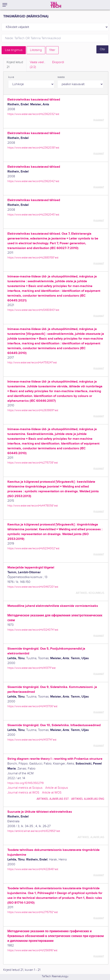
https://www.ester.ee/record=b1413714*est (32, 740)
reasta (61, 77)
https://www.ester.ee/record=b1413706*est (32, 706)
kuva (11, 77)
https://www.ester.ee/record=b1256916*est (32, 950)
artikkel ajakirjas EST (53, 799)
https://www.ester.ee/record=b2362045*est (33, 215)
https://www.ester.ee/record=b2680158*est (33, 258)
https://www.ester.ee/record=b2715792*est (33, 912)
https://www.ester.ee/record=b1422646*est (33, 869)
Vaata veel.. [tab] (38, 65)
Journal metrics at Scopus (25, 788)
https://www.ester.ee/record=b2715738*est (33, 463)
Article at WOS (52, 793)
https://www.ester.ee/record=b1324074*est (33, 630)
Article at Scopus (56, 788)
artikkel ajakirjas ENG (88, 799)
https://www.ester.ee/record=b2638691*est (33, 410)
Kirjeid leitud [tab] (15, 65)
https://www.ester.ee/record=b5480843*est (33, 310)
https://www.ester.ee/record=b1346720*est (33, 587)
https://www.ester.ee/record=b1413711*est (31, 668)
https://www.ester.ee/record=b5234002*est (33, 548)
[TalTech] (56, 5)
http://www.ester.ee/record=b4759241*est (32, 362)
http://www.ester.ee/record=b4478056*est (33, 506)
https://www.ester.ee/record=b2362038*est (33, 148)
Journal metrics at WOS (23, 793)
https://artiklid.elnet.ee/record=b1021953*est (34, 831)
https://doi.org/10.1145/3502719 (25, 783)
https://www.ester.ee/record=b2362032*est (33, 114)
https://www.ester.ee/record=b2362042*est (33, 181)
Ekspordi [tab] (58, 62)
